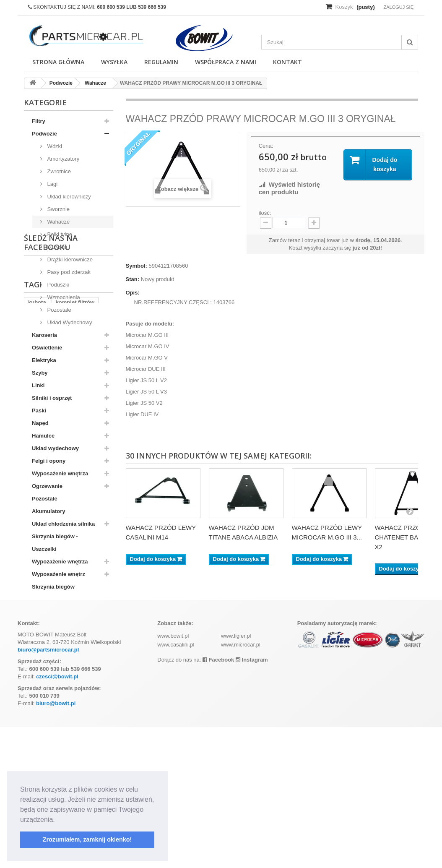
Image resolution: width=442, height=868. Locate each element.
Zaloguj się (398, 7)
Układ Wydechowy (69, 322)
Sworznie (58, 209)
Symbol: (136, 266)
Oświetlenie (47, 348)
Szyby (40, 373)
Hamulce (43, 436)
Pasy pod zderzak (68, 272)
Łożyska (56, 247)
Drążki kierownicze (69, 259)
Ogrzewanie (47, 486)
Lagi (52, 184)
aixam (36, 687)
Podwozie (44, 134)
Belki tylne (59, 234)
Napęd (40, 423)
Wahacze (58, 222)
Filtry (39, 121)
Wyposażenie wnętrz (58, 574)
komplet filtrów (75, 675)
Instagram (252, 801)
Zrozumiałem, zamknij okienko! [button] (87, 839)
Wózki (54, 146)
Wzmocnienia (63, 297)
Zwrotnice (58, 171)
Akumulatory (48, 511)
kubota (37, 675)
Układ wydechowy (55, 448)
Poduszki (57, 285)
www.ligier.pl (236, 777)
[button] (58, 820)
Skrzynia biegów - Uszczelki (55, 543)
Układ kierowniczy (68, 197)
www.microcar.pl (241, 786)
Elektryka (44, 360)
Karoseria (44, 335)
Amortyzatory (62, 159)
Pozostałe (58, 310)
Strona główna (58, 62)
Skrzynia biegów (53, 587)
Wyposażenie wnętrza (60, 473)
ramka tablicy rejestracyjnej (64, 700)
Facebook (218, 801)
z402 (59, 687)
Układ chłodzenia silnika (63, 524)
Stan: (133, 279)
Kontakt (287, 62)
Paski (39, 411)
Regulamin (161, 62)
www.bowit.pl (173, 777)
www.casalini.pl (176, 786)
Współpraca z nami (226, 62)
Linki (38, 385)
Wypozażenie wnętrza (60, 562)
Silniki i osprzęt (52, 398)
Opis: (133, 293)
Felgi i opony (49, 461)
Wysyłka (114, 62)
